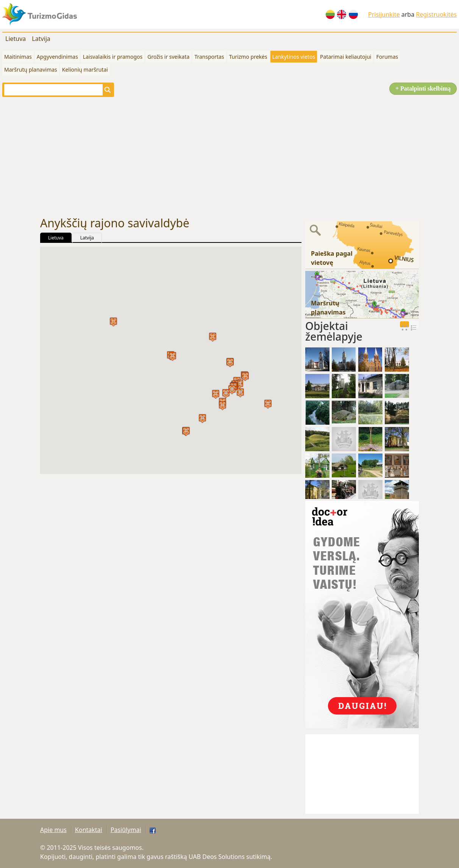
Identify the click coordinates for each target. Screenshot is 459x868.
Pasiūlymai (126, 830)
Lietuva (16, 39)
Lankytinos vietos (294, 57)
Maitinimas (18, 57)
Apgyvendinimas (57, 57)
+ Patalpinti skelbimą (423, 88)
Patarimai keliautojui (346, 57)
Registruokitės (436, 14)
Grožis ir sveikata (168, 57)
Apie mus (53, 830)
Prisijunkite (384, 14)
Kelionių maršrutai (85, 70)
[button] (268, 404)
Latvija (41, 39)
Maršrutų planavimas (31, 70)
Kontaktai (89, 830)
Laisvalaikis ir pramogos (113, 57)
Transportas (209, 57)
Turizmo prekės (248, 57)
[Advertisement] (229, 157)
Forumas (387, 57)
